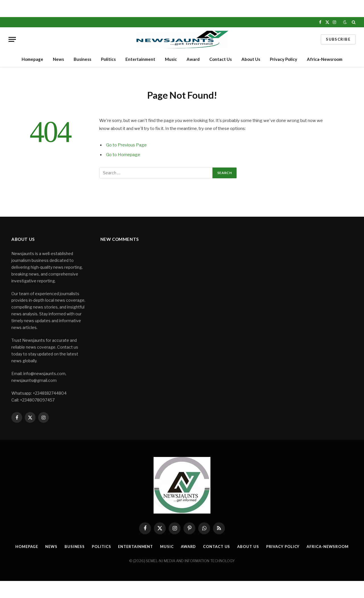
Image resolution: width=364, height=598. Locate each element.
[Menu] (12, 39)
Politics (108, 59)
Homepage (32, 59)
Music (171, 59)
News (58, 59)
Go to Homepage (123, 155)
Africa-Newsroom (325, 59)
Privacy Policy (284, 59)
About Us (251, 59)
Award (193, 59)
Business (82, 59)
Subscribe (338, 39)
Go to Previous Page (126, 145)
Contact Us (221, 59)
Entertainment (140, 59)
